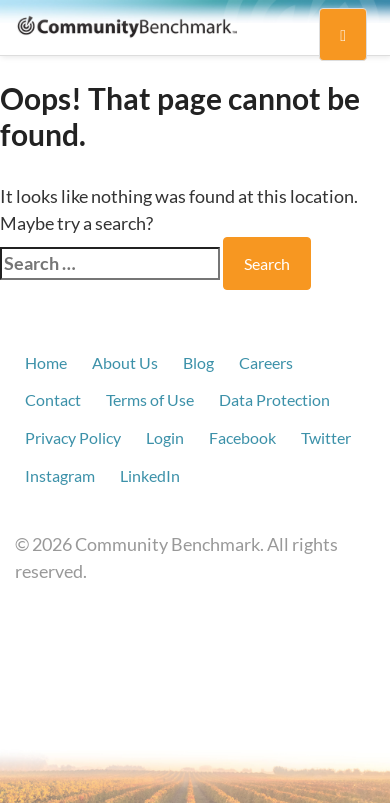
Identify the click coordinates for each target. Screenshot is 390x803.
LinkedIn (150, 475)
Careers (266, 362)
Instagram (60, 475)
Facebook (242, 437)
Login (165, 437)
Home (46, 362)
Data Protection (274, 399)
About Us (125, 362)
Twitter (326, 437)
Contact (53, 399)
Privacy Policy (73, 437)
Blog (198, 362)
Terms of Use (150, 399)
